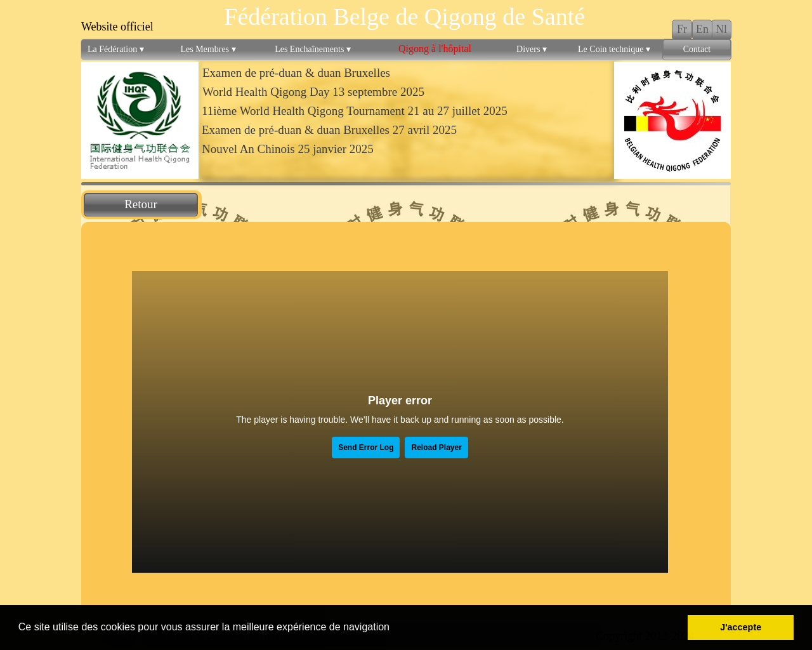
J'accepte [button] (741, 627)
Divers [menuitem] (532, 50)
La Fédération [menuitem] (116, 50)
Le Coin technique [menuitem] (614, 50)
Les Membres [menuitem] (208, 50)
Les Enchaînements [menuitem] (313, 50)
